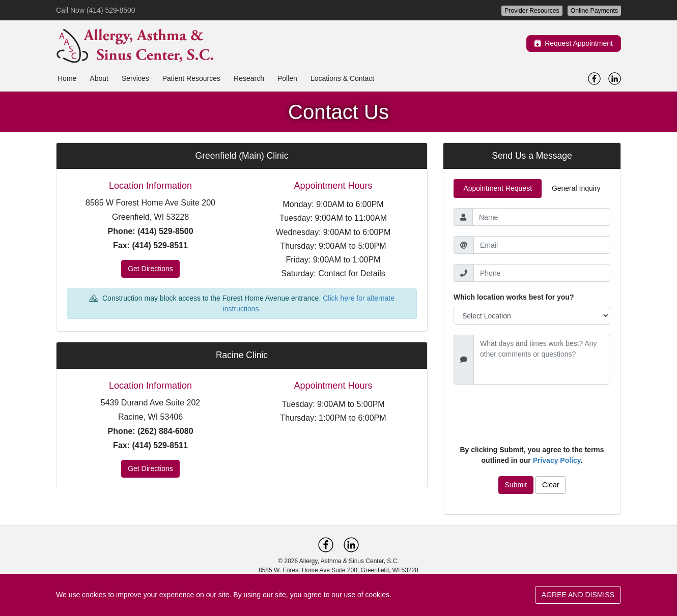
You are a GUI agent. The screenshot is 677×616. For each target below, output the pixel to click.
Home (67, 78)
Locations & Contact (342, 78)
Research (249, 78)
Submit (516, 485)
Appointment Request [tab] (498, 188)
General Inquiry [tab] (576, 188)
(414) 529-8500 (165, 231)
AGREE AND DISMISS (578, 595)
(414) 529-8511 (160, 245)
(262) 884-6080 (165, 431)
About (99, 78)
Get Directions (150, 269)
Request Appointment (574, 43)
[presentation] (532, 415)
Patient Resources (191, 78)
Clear (551, 485)
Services (135, 78)
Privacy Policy (557, 460)
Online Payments (594, 11)
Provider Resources (532, 11)
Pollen (287, 78)
